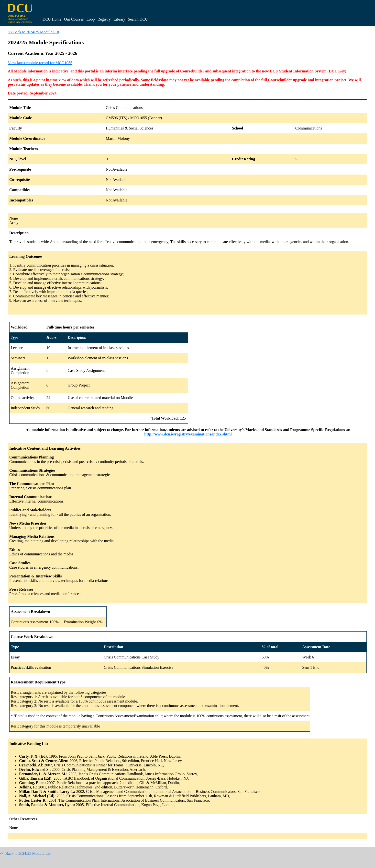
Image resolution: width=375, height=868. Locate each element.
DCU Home (52, 19)
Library (119, 19)
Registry (104, 19)
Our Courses (74, 19)
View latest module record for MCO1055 (40, 63)
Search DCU (138, 19)
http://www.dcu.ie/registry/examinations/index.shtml (188, 434)
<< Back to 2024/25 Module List (33, 32)
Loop (91, 19)
